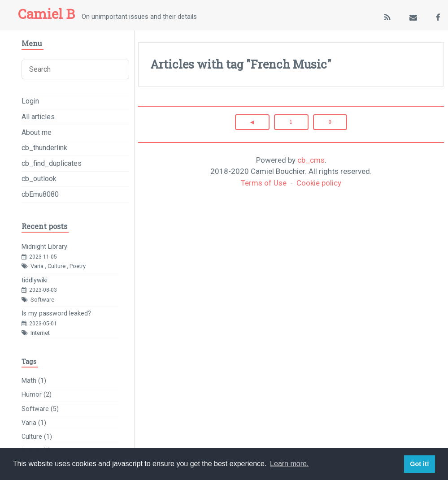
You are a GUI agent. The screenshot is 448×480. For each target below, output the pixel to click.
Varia (37, 266)
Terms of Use (264, 183)
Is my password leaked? (56, 314)
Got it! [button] (419, 464)
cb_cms (311, 160)
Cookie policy (319, 183)
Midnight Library (44, 247)
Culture (57, 266)
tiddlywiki (35, 280)
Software (42, 300)
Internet (40, 333)
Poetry (78, 266)
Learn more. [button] (289, 464)
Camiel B (46, 14)
